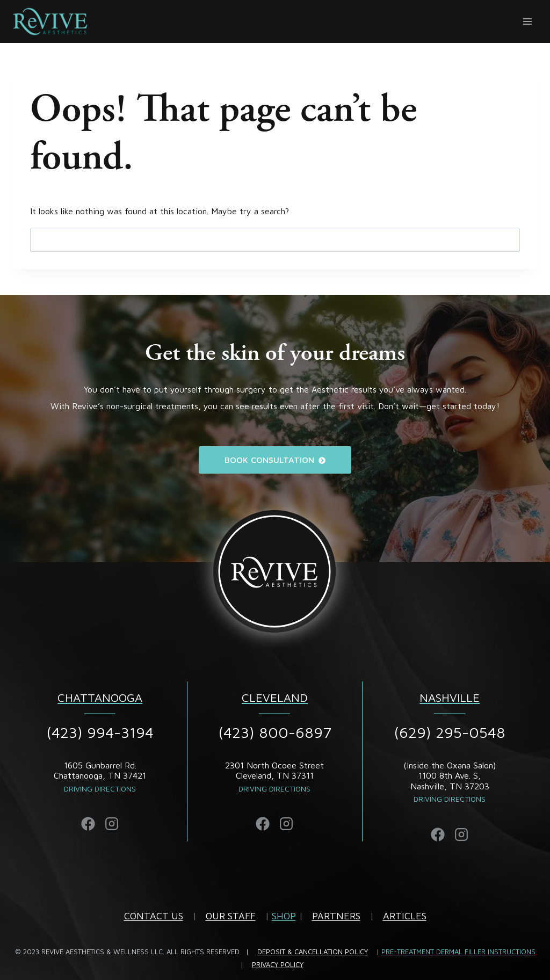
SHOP (284, 916)
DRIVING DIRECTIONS (450, 799)
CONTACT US (154, 916)
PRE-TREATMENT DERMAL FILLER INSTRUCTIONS (458, 952)
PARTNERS (336, 916)
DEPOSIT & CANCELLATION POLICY (313, 952)
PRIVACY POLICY (278, 964)
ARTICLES (405, 916)
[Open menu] (527, 21)
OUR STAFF (231, 916)
